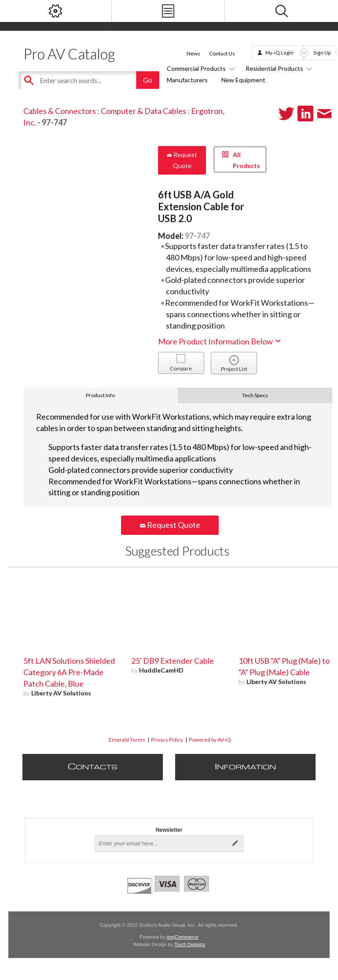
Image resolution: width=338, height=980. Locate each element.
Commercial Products (199, 68)
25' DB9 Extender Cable (173, 661)
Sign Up (322, 53)
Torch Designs (190, 944)
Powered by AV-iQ (210, 740)
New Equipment (243, 80)
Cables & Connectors (60, 111)
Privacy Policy (167, 740)
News (193, 53)
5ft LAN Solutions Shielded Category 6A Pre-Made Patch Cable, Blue (69, 672)
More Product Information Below (220, 341)
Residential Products (277, 68)
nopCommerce (183, 937)
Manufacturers (187, 80)
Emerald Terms (127, 740)
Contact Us (222, 53)
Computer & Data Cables (143, 111)
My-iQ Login (279, 53)
